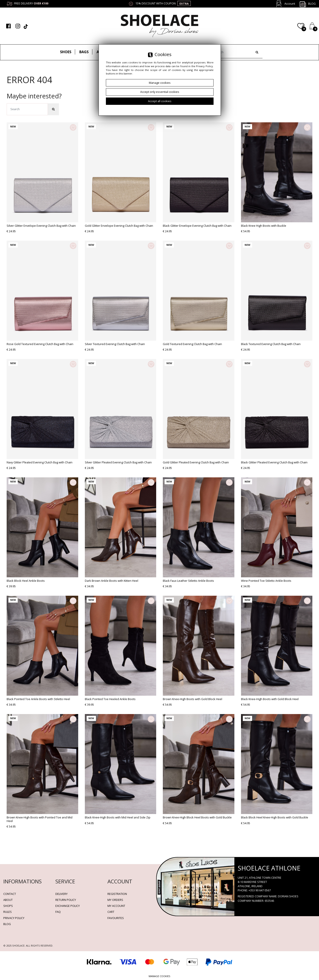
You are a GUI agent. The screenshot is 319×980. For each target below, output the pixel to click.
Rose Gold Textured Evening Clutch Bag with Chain (40, 344)
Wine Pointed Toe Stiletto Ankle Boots (266, 581)
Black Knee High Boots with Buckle (264, 226)
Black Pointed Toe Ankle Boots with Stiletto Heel (38, 699)
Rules (8, 912)
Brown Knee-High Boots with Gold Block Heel (193, 699)
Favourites (116, 918)
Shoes (66, 52)
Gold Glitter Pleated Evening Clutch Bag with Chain (196, 462)
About (8, 900)
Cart (111, 912)
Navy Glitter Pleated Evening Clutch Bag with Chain (40, 462)
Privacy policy (14, 918)
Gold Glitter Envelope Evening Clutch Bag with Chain (119, 226)
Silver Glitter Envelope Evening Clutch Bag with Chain (41, 226)
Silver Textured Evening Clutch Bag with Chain (115, 344)
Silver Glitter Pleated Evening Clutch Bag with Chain (118, 462)
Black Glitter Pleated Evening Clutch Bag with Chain (274, 462)
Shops (8, 906)
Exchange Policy (68, 906)
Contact (10, 894)
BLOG (7, 924)
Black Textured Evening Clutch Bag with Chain (271, 344)
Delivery (61, 894)
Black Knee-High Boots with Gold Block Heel (270, 699)
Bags (84, 52)
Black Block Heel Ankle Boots (26, 581)
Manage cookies (159, 976)
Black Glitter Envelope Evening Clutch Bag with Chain (197, 226)
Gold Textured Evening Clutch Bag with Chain (192, 344)
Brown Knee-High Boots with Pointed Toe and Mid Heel (40, 819)
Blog (307, 4)
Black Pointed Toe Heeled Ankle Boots (110, 699)
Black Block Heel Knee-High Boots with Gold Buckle (275, 817)
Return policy (66, 900)
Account (290, 4)
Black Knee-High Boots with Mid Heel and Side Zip (118, 817)
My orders (115, 900)
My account (116, 906)
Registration (117, 894)
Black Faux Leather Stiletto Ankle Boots (188, 581)
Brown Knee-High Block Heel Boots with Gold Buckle (197, 817)
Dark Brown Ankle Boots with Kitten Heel (112, 581)
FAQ (58, 912)
